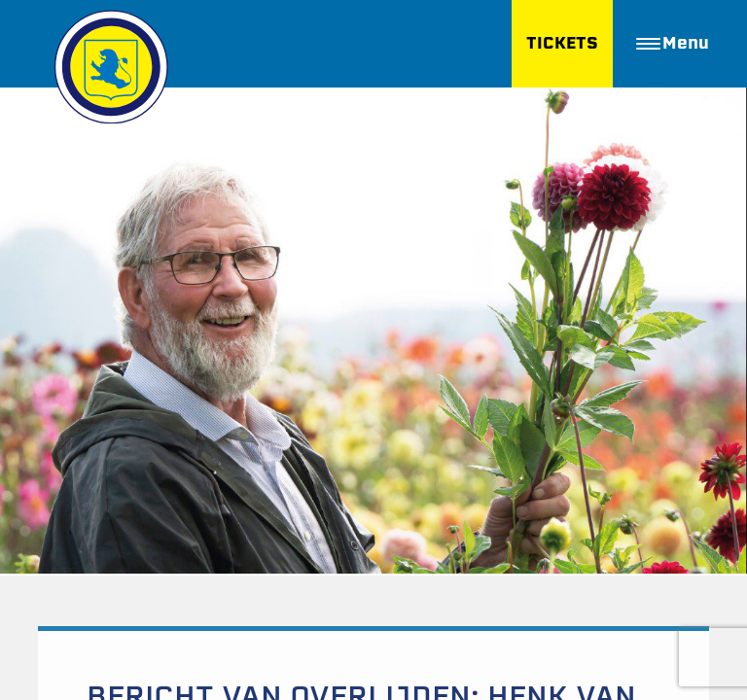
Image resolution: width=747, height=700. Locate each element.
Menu (673, 43)
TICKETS (562, 43)
